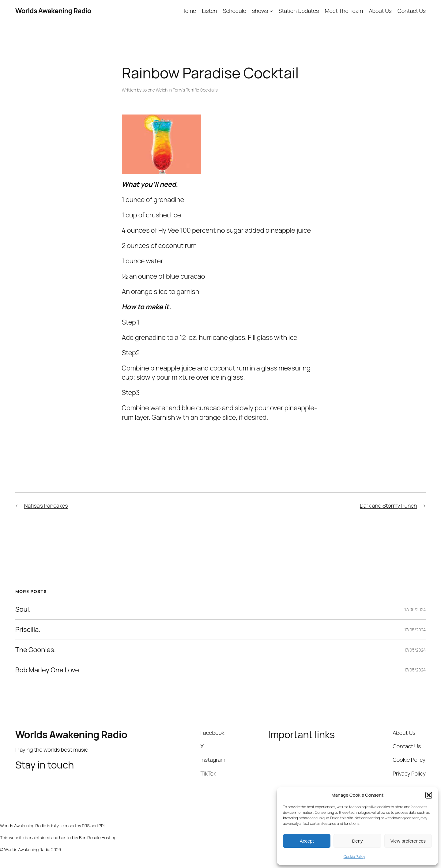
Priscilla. (28, 630)
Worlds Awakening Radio (53, 11)
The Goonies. (36, 650)
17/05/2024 (415, 609)
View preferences (408, 841)
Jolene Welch (155, 90)
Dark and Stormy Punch (388, 505)
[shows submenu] (271, 11)
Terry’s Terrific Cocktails (195, 90)
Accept (307, 841)
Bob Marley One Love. (48, 670)
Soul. (23, 609)
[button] (429, 795)
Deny (357, 841)
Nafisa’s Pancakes (46, 505)
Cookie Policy (354, 857)
